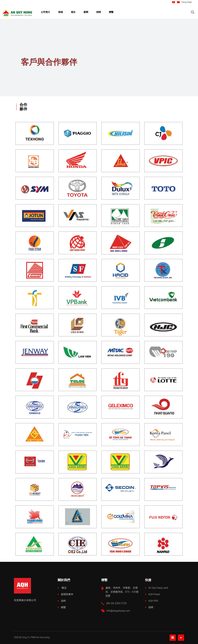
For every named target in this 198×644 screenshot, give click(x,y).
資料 (63, 601)
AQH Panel (154, 594)
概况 (64, 588)
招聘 (151, 607)
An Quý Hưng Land (158, 588)
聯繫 (63, 607)
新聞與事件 (67, 594)
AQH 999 (153, 601)
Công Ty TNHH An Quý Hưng (36, 637)
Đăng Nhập (187, 2)
